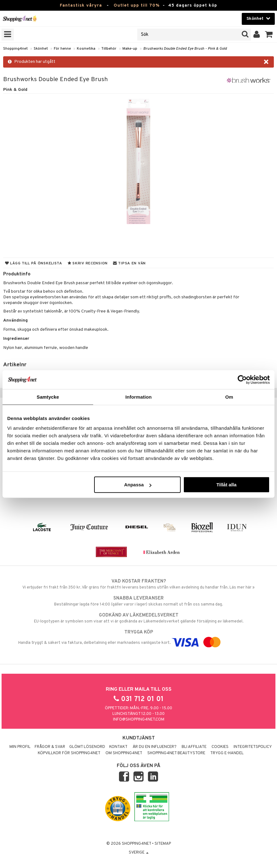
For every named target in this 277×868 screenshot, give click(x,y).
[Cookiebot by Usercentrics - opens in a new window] (242, 379)
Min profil (20, 747)
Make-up (130, 49)
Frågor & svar (50, 747)
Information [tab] (138, 397)
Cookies (220, 747)
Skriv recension (88, 263)
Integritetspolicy (253, 747)
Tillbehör (109, 49)
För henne (62, 49)
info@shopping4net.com (139, 720)
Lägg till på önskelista (34, 263)
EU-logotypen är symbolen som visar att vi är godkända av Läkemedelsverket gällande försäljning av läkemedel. (138, 618)
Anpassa (138, 485)
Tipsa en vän (129, 263)
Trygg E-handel (227, 753)
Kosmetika (86, 49)
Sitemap (163, 844)
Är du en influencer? (155, 747)
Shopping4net (15, 49)
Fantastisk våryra (81, 6)
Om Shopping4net (124, 753)
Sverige (139, 853)
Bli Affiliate (194, 747)
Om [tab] (229, 397)
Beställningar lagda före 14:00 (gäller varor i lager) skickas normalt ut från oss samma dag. (138, 601)
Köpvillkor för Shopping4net (69, 753)
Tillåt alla (226, 485)
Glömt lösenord (87, 747)
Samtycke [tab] (48, 397)
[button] (269, 35)
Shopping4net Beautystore (176, 753)
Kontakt (118, 747)
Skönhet (41, 49)
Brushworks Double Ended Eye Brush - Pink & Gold (185, 49)
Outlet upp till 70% (137, 6)
